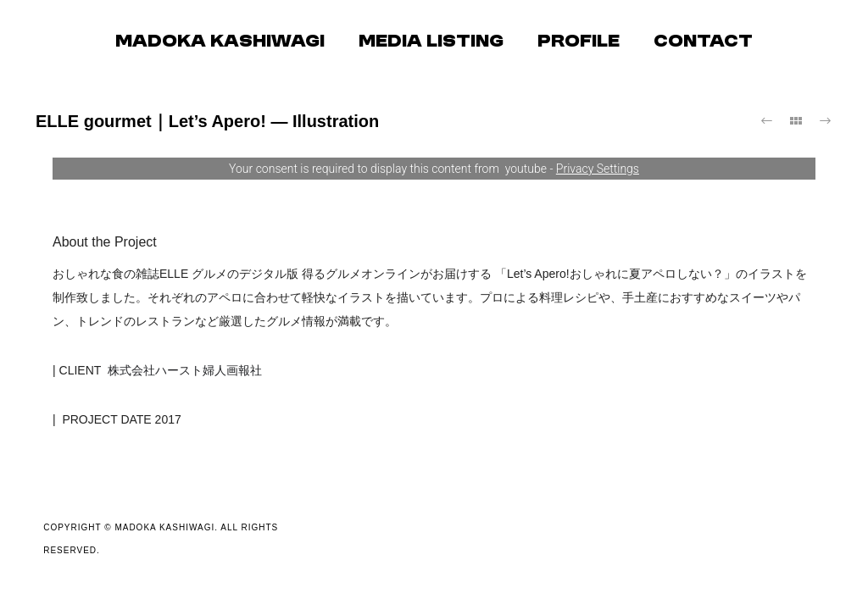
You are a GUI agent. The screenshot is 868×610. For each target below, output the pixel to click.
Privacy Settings (598, 169)
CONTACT (703, 42)
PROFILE (579, 42)
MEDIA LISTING (431, 42)
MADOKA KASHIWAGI (220, 42)
